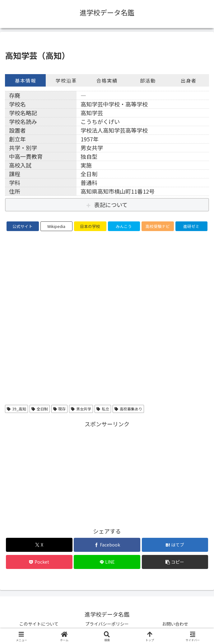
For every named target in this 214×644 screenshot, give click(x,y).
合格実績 (107, 80)
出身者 (189, 80)
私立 (103, 409)
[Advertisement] (107, 472)
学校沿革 (66, 80)
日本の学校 (90, 226)
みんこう (124, 226)
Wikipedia (56, 226)
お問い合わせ (175, 624)
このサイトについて (39, 624)
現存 (60, 409)
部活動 (148, 80)
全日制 (40, 409)
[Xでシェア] (39, 545)
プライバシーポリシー (107, 624)
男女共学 (81, 409)
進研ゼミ (191, 226)
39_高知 (16, 409)
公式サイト (23, 226)
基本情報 (26, 80)
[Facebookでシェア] (107, 545)
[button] (175, 562)
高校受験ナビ (158, 226)
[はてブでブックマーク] (175, 545)
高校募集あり (128, 409)
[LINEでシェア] (107, 562)
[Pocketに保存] (39, 562)
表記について (111, 205)
